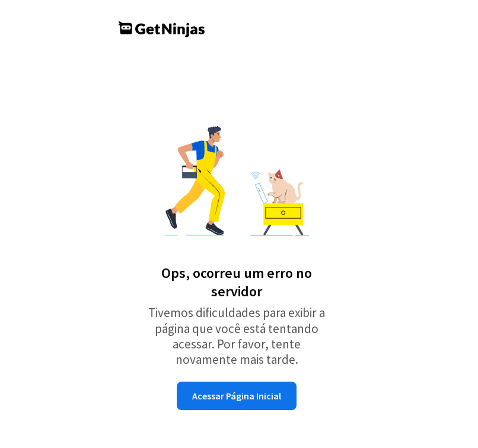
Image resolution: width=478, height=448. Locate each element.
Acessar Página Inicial (237, 396)
